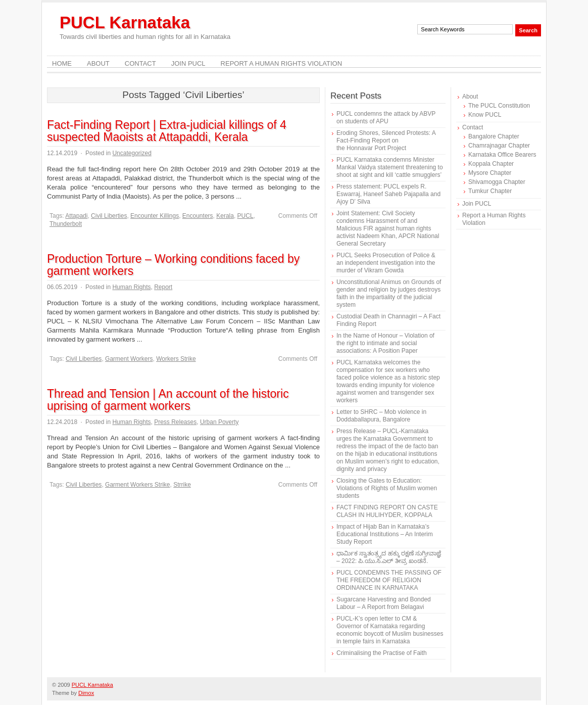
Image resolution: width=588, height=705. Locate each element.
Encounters (198, 216)
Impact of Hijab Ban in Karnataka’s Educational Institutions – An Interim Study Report (385, 534)
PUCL (246, 216)
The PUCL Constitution (499, 106)
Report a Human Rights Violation (282, 63)
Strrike (182, 485)
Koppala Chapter (491, 164)
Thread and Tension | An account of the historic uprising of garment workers (168, 400)
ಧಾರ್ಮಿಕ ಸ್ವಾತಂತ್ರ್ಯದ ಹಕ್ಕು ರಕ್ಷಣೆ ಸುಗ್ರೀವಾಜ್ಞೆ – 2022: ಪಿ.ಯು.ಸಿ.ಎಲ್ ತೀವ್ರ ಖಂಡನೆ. (389, 557)
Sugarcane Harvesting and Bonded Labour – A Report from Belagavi (384, 603)
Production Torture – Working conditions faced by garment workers (173, 265)
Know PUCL (485, 115)
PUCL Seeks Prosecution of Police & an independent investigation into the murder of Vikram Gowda (386, 263)
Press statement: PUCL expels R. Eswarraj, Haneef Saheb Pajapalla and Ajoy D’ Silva (388, 194)
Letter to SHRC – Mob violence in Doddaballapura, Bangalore (381, 416)
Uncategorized (132, 153)
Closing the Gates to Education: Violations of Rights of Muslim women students (387, 488)
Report (163, 287)
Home (62, 63)
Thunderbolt (66, 224)
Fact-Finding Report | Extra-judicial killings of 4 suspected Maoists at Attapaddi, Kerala (167, 131)
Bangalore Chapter (494, 136)
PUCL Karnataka (125, 22)
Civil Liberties (109, 216)
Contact (140, 63)
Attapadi (76, 216)
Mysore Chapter (490, 173)
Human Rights (131, 287)
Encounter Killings (155, 216)
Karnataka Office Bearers (502, 155)
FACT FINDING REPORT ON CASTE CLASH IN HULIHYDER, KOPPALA (387, 511)
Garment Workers (129, 359)
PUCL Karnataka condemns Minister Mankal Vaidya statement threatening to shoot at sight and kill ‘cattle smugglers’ (390, 167)
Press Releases (175, 422)
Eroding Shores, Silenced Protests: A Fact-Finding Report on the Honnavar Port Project (386, 140)
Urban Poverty (219, 422)
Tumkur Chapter (490, 191)
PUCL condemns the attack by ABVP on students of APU (386, 117)
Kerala (225, 216)
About (98, 63)
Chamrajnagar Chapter (499, 146)
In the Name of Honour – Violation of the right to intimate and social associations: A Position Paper (385, 343)
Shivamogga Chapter (497, 182)
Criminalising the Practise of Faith (382, 653)
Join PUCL (188, 63)
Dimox (86, 693)
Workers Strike (176, 359)
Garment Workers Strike (137, 485)
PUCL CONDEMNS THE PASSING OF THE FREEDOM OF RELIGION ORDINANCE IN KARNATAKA (389, 580)
